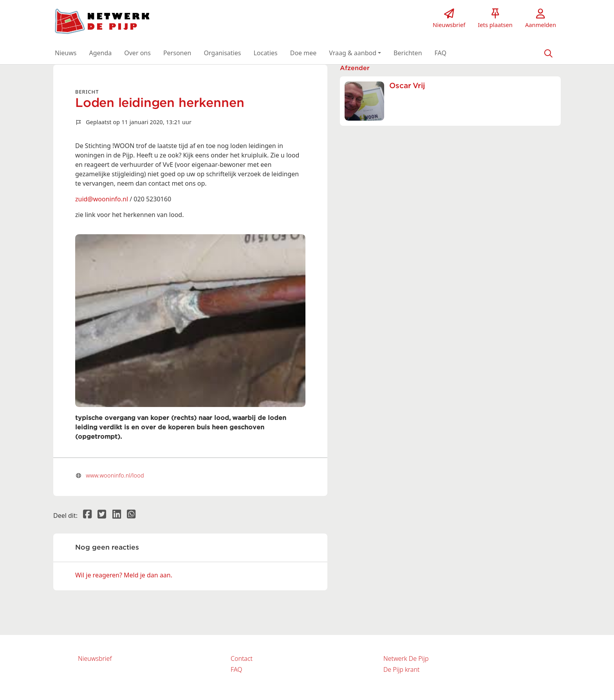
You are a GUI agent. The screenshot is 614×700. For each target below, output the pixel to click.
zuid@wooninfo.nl (102, 199)
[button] (66, 53)
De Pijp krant (401, 669)
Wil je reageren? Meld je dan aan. (124, 575)
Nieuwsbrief (95, 658)
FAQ (236, 669)
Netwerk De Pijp (406, 658)
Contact (242, 658)
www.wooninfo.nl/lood (115, 475)
